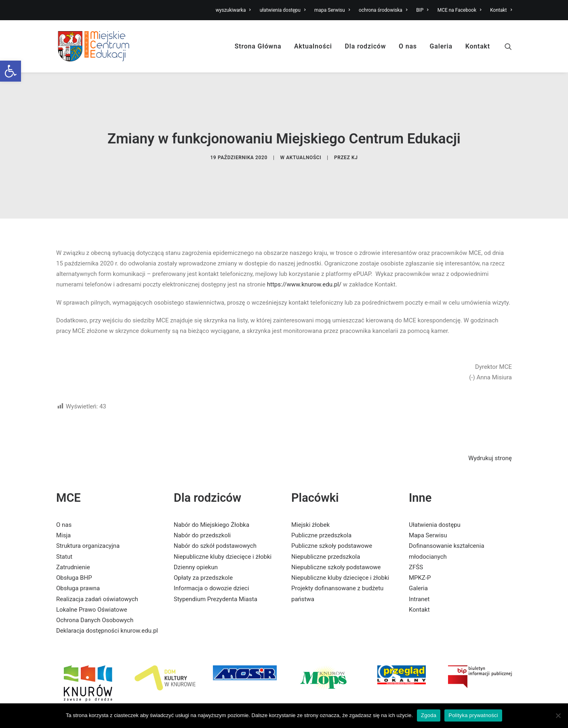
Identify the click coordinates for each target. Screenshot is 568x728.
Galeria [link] (441, 46)
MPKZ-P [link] (420, 550)
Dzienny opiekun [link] (196, 539)
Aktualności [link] (313, 46)
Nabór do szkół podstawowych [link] (215, 518)
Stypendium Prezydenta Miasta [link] (216, 571)
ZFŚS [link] (416, 539)
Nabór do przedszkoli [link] (202, 507)
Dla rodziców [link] (366, 46)
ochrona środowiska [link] (383, 10)
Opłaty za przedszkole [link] (203, 550)
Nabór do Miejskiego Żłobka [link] (211, 497)
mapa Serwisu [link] (332, 10)
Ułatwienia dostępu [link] (435, 497)
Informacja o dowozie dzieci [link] (211, 560)
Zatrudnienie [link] (73, 539)
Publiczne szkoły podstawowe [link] (332, 518)
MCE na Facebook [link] (460, 10)
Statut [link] (64, 529)
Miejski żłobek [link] (310, 497)
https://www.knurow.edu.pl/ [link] (304, 257)
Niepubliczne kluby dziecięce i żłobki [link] (223, 529)
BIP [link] (422, 10)
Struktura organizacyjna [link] (88, 518)
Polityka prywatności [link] (473, 715)
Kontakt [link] (501, 10)
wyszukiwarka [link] (233, 10)
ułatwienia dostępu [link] (283, 10)
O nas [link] (408, 46)
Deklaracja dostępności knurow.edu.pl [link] (107, 603)
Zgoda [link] (429, 715)
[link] (11, 71)
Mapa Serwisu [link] (428, 507)
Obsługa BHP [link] (74, 550)
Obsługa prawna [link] (78, 560)
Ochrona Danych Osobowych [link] (95, 592)
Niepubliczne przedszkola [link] (326, 529)
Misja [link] (63, 507)
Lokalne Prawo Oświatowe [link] (92, 582)
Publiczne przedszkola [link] (321, 507)
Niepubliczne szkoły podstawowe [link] (336, 539)
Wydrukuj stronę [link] (490, 430)
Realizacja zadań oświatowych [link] (97, 571)
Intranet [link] (419, 571)
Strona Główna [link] (258, 46)
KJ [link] (355, 144)
